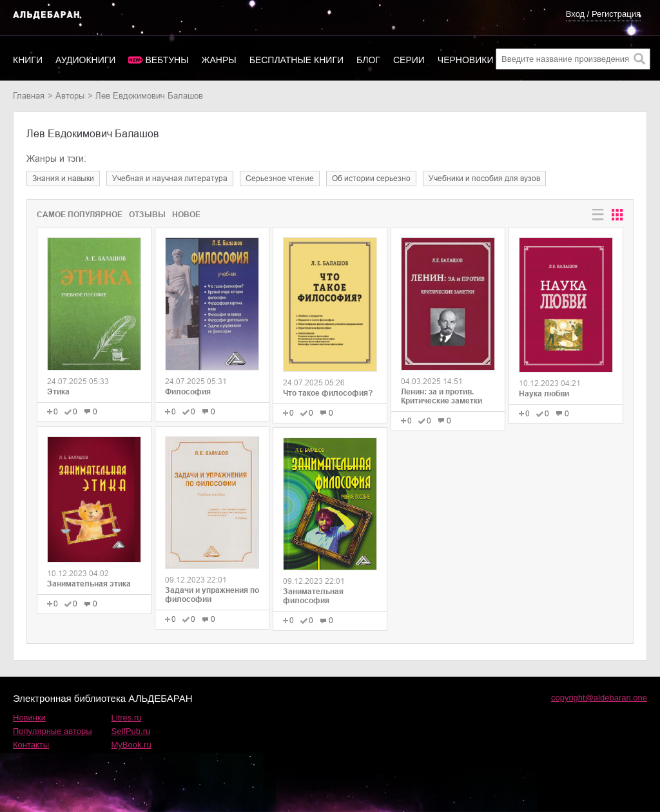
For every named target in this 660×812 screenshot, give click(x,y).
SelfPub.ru (131, 731)
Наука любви (544, 394)
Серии (409, 60)
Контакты (31, 745)
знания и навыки (63, 179)
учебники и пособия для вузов (484, 179)
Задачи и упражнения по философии (212, 595)
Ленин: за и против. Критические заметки (442, 396)
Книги (28, 60)
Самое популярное (80, 215)
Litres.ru (127, 718)
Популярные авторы (53, 731)
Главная (29, 96)
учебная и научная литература (170, 179)
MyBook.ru (131, 745)
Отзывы (147, 215)
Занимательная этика (89, 584)
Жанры (219, 60)
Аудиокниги (85, 60)
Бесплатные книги (296, 60)
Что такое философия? (328, 393)
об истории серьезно (371, 179)
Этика (58, 392)
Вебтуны (167, 60)
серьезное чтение (280, 179)
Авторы (70, 96)
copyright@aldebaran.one (599, 698)
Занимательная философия (313, 596)
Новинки (29, 718)
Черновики (466, 60)
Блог (368, 60)
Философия (188, 392)
